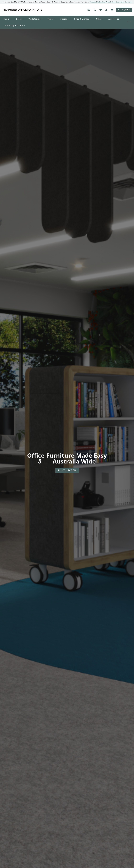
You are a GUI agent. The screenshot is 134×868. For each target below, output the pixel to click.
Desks (20, 19)
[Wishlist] (101, 10)
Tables (51, 19)
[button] (106, 10)
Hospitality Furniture (15, 25)
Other (100, 19)
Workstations (35, 19)
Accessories (115, 19)
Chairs (7, 19)
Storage (65, 19)
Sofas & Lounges (83, 19)
